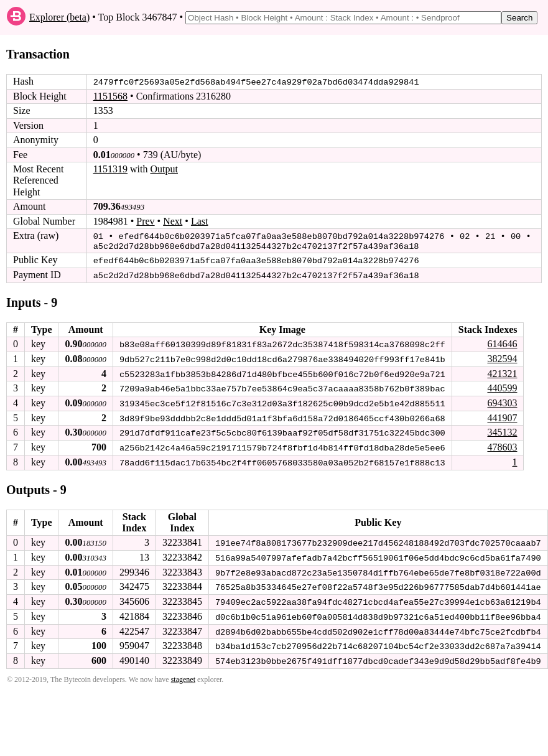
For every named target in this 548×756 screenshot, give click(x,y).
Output (164, 169)
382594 (502, 357)
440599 (502, 385)
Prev (145, 221)
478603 (502, 444)
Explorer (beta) (59, 17)
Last (200, 221)
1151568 (110, 96)
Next (173, 221)
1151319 (110, 169)
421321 (502, 371)
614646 (502, 342)
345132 (502, 430)
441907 (502, 415)
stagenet (183, 674)
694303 (502, 400)
